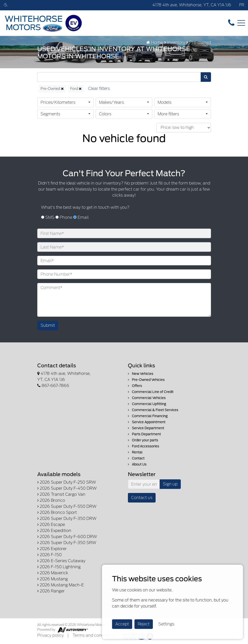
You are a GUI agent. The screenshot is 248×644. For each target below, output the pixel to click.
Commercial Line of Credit (151, 392)
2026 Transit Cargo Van (61, 494)
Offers (135, 386)
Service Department (146, 428)
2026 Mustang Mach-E (61, 585)
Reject (144, 624)
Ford (76, 89)
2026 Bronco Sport (57, 512)
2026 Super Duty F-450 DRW (67, 488)
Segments (50, 114)
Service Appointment (147, 422)
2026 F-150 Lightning (59, 567)
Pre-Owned (52, 89)
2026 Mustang (52, 579)
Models (165, 102)
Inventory (176, 42)
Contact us (142, 498)
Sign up (170, 484)
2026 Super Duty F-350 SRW (67, 543)
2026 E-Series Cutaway (61, 561)
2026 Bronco (51, 500)
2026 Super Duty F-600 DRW (67, 537)
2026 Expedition (54, 531)
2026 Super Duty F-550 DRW (67, 506)
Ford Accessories (144, 446)
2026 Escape (51, 525)
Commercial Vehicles (147, 398)
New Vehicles (141, 374)
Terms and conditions (94, 635)
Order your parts (143, 440)
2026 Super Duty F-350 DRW (67, 518)
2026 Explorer (52, 549)
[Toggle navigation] (241, 23)
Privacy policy (50, 635)
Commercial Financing (148, 416)
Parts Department (144, 434)
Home (155, 42)
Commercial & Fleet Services (153, 410)
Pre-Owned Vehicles (146, 380)
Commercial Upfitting (147, 404)
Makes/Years (111, 102)
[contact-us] (231, 23)
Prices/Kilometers (58, 102)
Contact (136, 458)
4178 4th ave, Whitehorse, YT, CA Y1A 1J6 (192, 5)
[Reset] (99, 89)
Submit (48, 325)
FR (242, 5)
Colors (105, 114)
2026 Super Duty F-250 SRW (67, 482)
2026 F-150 (49, 555)
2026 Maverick (53, 573)
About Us (137, 464)
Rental (135, 452)
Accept (122, 624)
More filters (168, 114)
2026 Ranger (51, 591)
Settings (166, 624)
